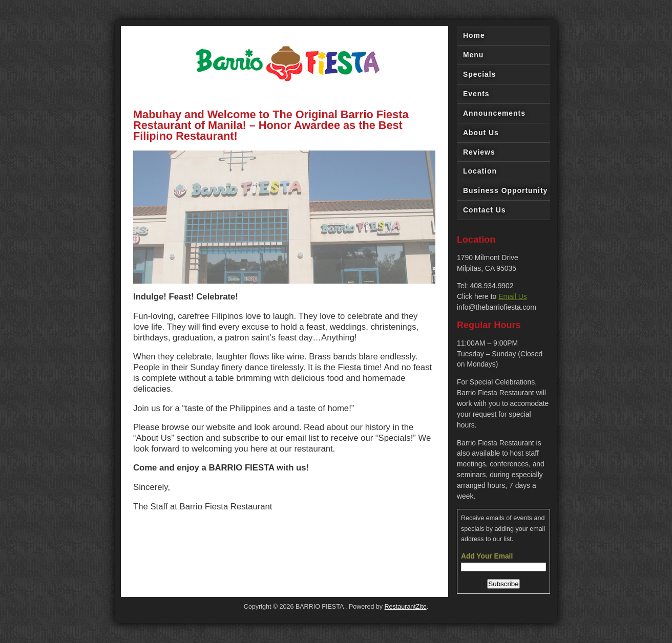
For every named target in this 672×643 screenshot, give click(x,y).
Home (474, 35)
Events (476, 94)
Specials (479, 74)
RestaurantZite (406, 607)
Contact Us (484, 210)
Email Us (513, 296)
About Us (481, 133)
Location (480, 171)
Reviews (479, 152)
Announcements (494, 113)
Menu (473, 55)
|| (433, 278)
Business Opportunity (505, 190)
